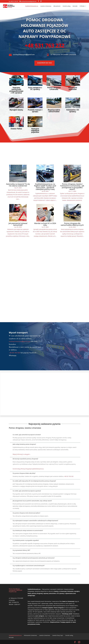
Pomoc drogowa (44, 20)
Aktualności (57, 6)
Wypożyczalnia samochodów (54, 111)
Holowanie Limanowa (30, 635)
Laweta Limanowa (46, 6)
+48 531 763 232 (44, 45)
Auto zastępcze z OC (44, 31)
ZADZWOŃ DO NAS (44, 63)
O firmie (82, 6)
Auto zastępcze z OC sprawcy (35, 88)
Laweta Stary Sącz (58, 635)
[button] (45, 435)
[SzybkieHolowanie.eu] (45, 394)
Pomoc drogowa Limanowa (54, 88)
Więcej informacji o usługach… (22, 454)
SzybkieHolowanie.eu (32, 6)
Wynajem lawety (16, 110)
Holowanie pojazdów (44, 25)
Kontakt (75, 6)
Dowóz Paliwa (16, 129)
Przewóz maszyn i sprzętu (35, 111)
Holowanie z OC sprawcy (73, 111)
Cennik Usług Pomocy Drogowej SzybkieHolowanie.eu (28, 469)
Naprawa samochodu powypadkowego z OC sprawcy (16, 90)
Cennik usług (67, 6)
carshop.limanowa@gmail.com (24, 55)
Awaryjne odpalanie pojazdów (35, 130)
